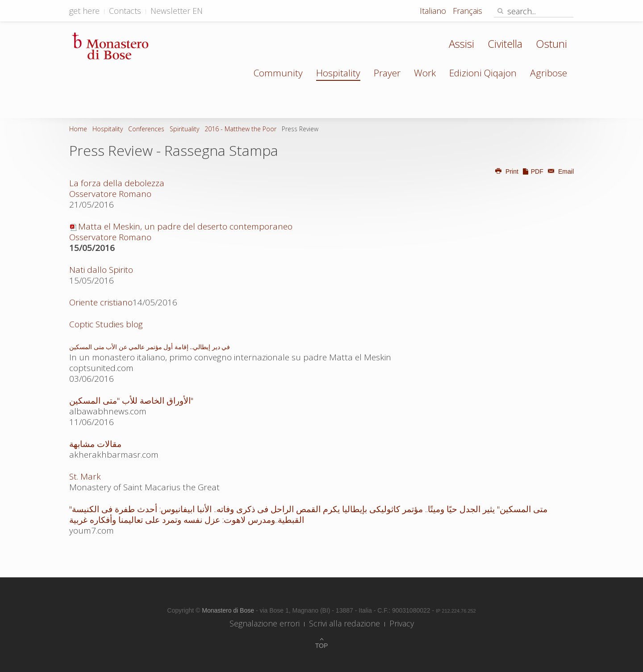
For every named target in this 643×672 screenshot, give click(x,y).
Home (78, 129)
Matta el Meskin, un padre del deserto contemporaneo (181, 232)
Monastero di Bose (229, 610)
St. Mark (85, 476)
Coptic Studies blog (106, 324)
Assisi (461, 44)
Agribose (549, 73)
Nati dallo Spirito (101, 270)
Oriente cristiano (101, 302)
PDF (533, 171)
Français (468, 11)
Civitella (505, 44)
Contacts (125, 11)
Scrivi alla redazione (344, 623)
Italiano (434, 11)
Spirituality (184, 129)
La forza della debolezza (117, 183)
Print (506, 171)
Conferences (146, 129)
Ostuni (551, 44)
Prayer (387, 73)
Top (322, 646)
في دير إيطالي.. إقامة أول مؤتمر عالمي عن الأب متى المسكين (150, 347)
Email (559, 171)
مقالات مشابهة (95, 444)
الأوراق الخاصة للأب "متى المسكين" (131, 401)
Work (425, 73)
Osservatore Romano (110, 194)
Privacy (402, 623)
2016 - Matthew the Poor (240, 129)
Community (278, 73)
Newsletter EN (177, 11)
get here (84, 11)
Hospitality (338, 73)
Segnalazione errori (265, 623)
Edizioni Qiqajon (483, 73)
